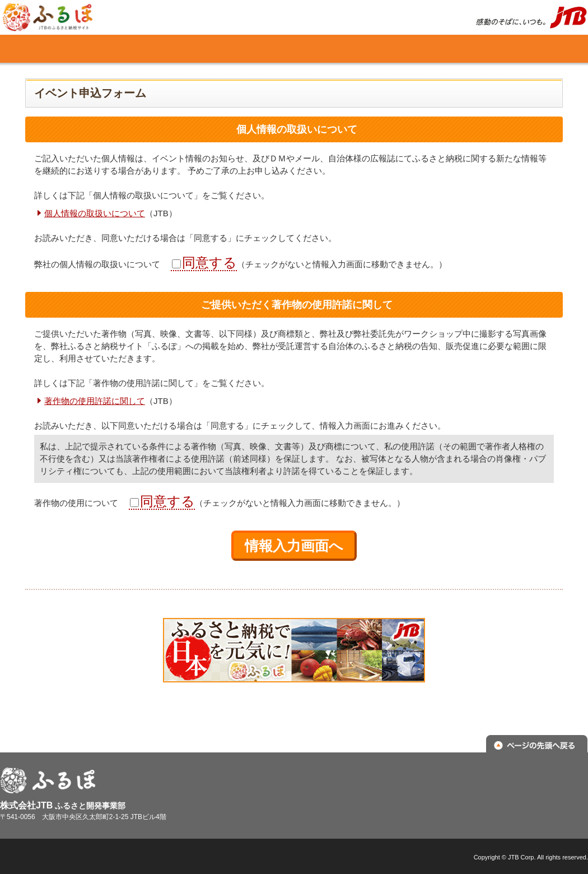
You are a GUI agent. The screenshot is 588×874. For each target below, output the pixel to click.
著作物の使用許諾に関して (95, 401)
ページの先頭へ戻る (537, 745)
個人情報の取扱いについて (95, 213)
